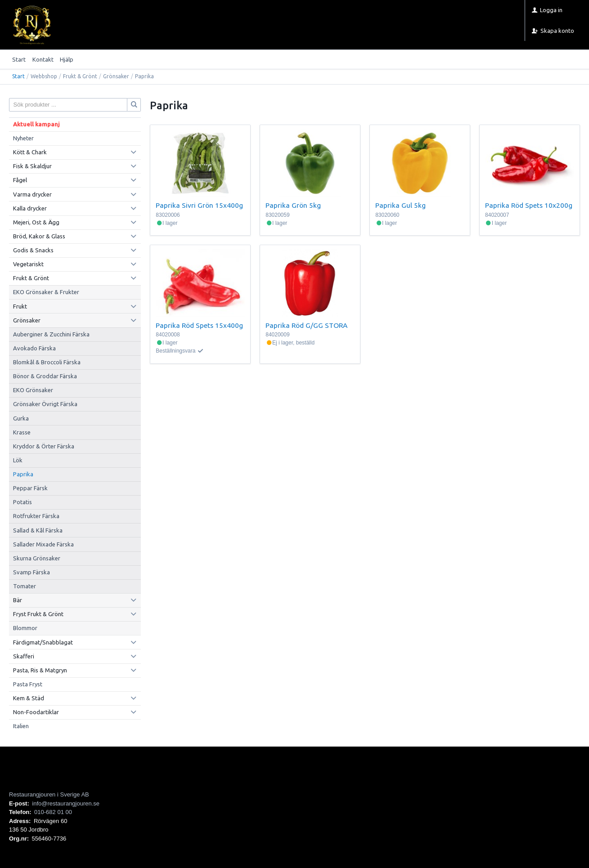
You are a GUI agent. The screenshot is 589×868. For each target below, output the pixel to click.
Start (19, 59)
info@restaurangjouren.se (66, 803)
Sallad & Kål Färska (38, 530)
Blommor (25, 628)
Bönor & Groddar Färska (45, 376)
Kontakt (43, 59)
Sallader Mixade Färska (43, 544)
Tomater (25, 586)
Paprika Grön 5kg (293, 205)
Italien (21, 726)
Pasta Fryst (28, 684)
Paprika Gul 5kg (400, 205)
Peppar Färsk (30, 488)
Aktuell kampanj (36, 124)
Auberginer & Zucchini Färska (51, 334)
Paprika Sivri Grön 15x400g (199, 205)
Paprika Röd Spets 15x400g (199, 325)
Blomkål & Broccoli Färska (47, 362)
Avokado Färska (34, 348)
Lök (18, 460)
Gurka (21, 418)
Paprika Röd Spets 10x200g (529, 205)
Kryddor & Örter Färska (44, 446)
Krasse (22, 432)
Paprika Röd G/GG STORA (306, 325)
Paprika (23, 474)
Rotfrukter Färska (36, 516)
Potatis (22, 502)
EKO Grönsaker (33, 390)
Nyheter (23, 138)
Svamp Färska (31, 572)
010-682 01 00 (53, 812)
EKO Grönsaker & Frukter (46, 292)
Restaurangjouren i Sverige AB (49, 794)
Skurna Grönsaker (37, 558)
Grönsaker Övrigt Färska (45, 404)
